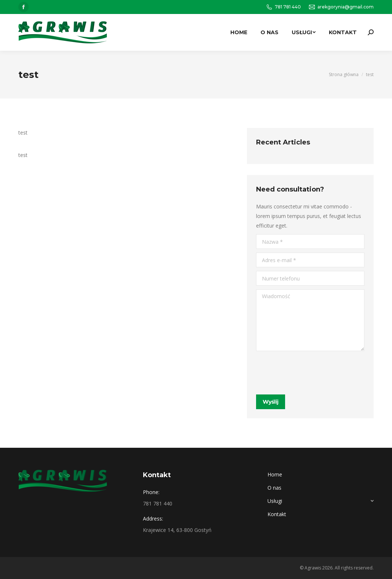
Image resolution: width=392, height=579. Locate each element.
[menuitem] (239, 32)
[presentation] (312, 373)
